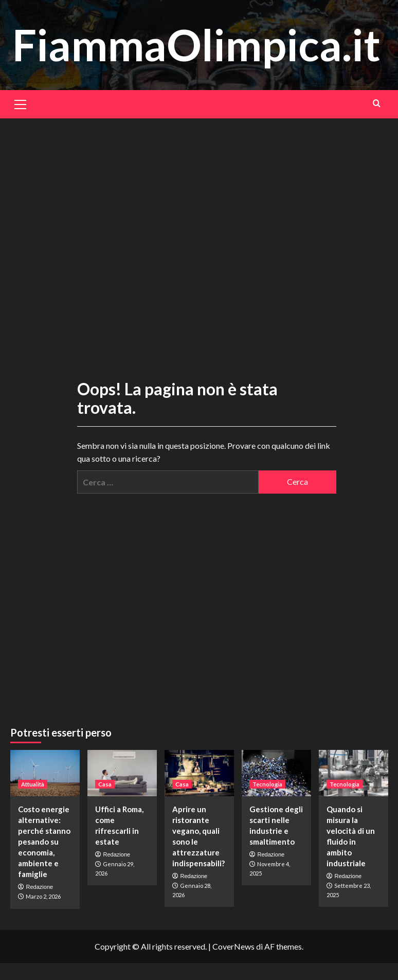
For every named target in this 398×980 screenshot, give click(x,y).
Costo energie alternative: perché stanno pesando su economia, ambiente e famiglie (44, 842)
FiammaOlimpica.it (196, 45)
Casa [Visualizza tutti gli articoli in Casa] (105, 784)
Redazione (40, 887)
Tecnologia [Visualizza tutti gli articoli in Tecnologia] (267, 784)
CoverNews (233, 946)
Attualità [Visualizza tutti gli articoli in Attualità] (33, 784)
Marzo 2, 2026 (43, 896)
